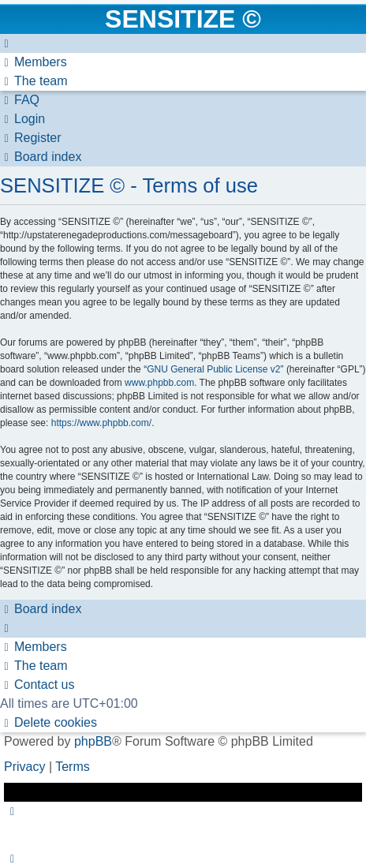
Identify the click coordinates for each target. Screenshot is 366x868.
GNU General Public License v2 (213, 369)
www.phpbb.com (159, 383)
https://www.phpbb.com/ (101, 423)
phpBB (93, 741)
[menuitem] (34, 62)
